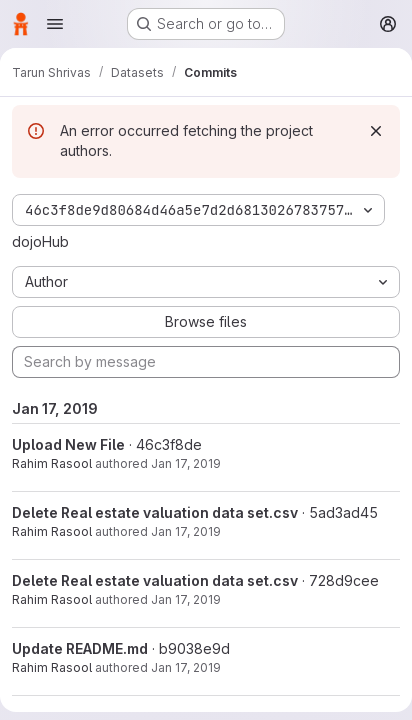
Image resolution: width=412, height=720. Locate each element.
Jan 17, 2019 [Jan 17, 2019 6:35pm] (186, 463)
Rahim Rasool (52, 463)
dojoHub (40, 241)
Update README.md (80, 648)
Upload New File (68, 444)
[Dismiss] (376, 131)
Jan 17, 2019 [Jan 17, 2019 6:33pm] (186, 667)
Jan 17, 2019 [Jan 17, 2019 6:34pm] (186, 531)
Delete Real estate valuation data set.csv (155, 512)
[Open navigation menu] (55, 24)
